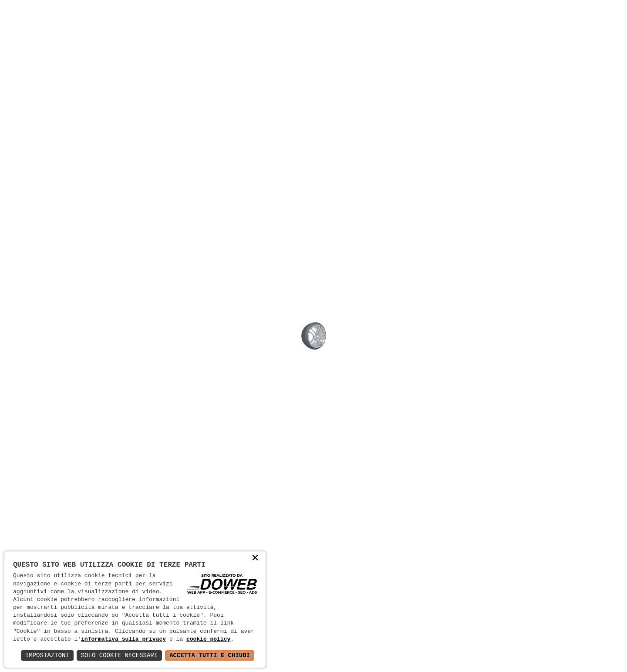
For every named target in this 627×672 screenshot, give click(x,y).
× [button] (255, 558)
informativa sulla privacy (123, 639)
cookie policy (208, 639)
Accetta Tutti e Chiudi (210, 655)
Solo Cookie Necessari (119, 655)
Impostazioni (47, 655)
